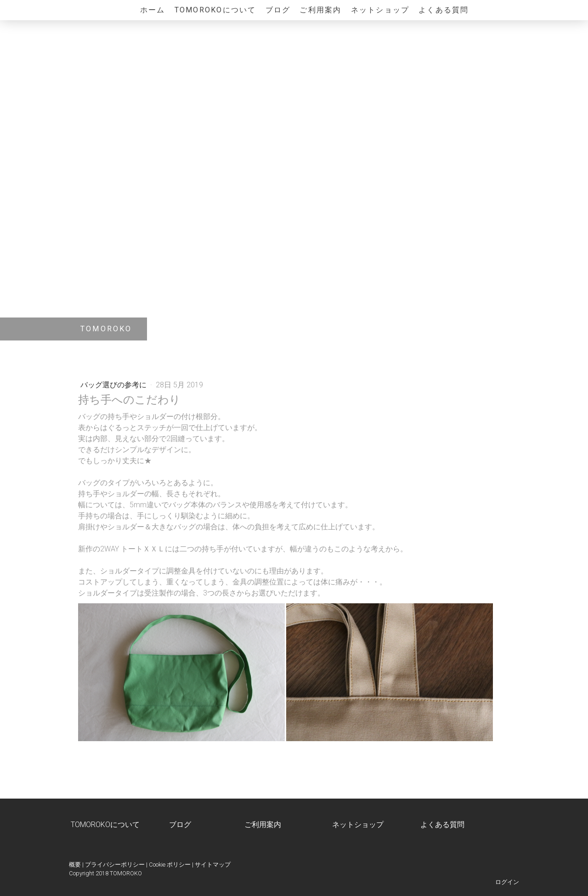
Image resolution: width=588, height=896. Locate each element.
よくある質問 (444, 10)
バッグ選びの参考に (114, 385)
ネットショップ (380, 10)
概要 (75, 865)
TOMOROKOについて (215, 10)
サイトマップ (213, 865)
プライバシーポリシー (115, 865)
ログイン (507, 882)
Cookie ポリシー (170, 865)
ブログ (278, 10)
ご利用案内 (320, 10)
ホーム (153, 10)
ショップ (369, 825)
